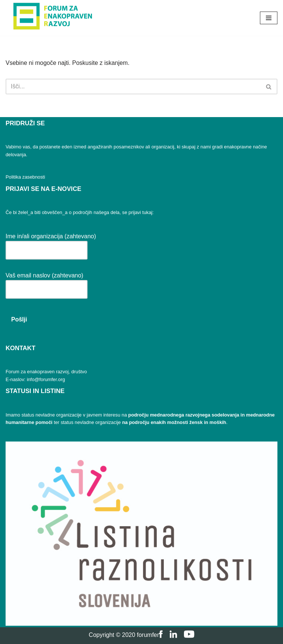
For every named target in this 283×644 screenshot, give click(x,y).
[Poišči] (133, 87)
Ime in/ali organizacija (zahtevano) (51, 243)
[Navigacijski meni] (269, 18)
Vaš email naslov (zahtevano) (47, 282)
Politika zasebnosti (25, 177)
